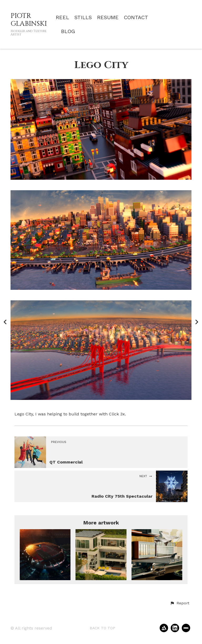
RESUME (108, 17)
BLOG (68, 31)
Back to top (102, 628)
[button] (180, 603)
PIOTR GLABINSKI (29, 20)
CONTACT (136, 17)
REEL (62, 17)
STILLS (83, 17)
